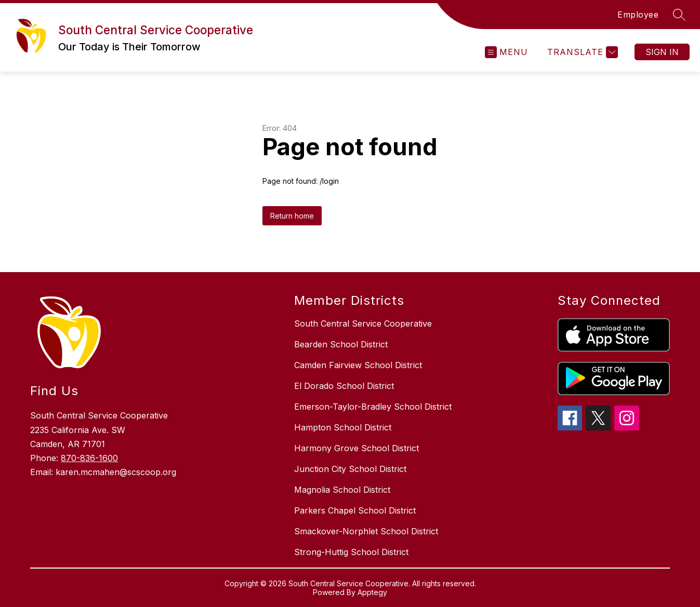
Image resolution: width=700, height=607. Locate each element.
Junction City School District (350, 469)
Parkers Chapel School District (355, 510)
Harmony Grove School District (356, 448)
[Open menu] (506, 52)
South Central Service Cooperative (363, 323)
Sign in (662, 52)
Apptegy (372, 592)
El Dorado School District (344, 386)
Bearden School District (341, 344)
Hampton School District (343, 427)
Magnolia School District (342, 490)
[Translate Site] (581, 52)
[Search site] (679, 15)
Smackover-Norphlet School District (366, 531)
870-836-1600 (89, 458)
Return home (292, 216)
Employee (638, 15)
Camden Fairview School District (358, 365)
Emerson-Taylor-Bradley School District (373, 407)
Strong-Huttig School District (351, 552)
